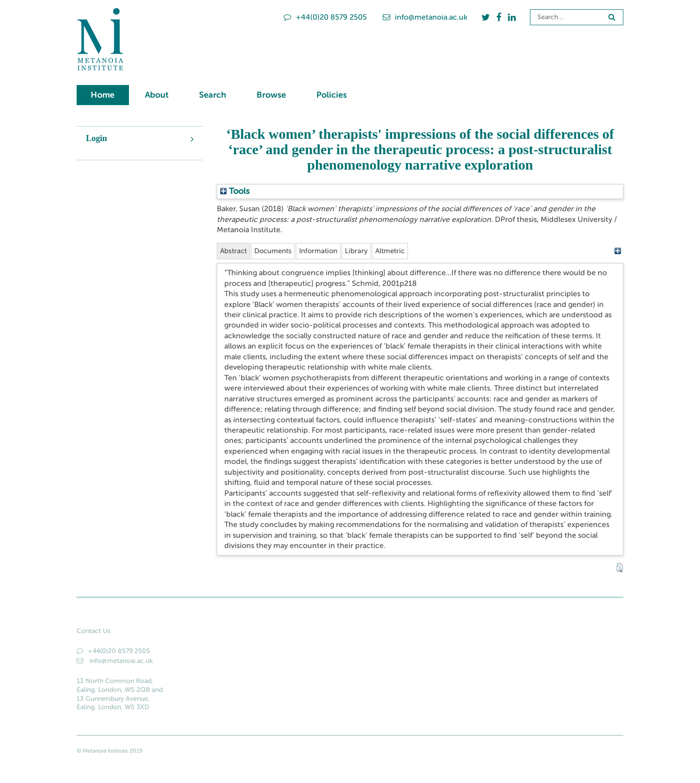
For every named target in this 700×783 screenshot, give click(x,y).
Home (103, 95)
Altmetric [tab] (401, 251)
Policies (332, 95)
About (157, 95)
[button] (619, 569)
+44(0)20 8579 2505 (325, 17)
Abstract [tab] (235, 251)
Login (96, 138)
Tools (235, 191)
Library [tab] (366, 251)
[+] (618, 251)
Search (213, 95)
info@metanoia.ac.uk (425, 17)
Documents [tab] (277, 251)
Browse (271, 95)
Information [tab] (326, 251)
